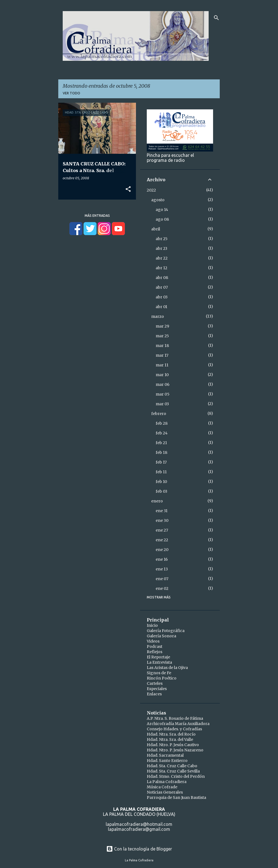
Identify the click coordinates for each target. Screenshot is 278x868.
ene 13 (162, 569)
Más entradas (97, 216)
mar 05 (163, 394)
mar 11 (162, 365)
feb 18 (161, 452)
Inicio (152, 625)
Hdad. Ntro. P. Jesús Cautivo (173, 745)
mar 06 (163, 384)
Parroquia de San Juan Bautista (176, 797)
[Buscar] (216, 18)
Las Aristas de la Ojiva (167, 668)
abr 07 (162, 287)
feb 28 (162, 423)
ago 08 (162, 219)
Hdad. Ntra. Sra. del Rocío (171, 734)
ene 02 (162, 588)
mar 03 (162, 404)
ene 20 (162, 550)
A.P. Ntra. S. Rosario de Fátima (175, 718)
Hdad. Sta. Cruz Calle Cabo (172, 766)
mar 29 (162, 326)
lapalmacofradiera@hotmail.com (139, 824)
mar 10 (162, 375)
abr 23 (161, 248)
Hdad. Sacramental (165, 755)
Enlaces (154, 694)
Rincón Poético (162, 678)
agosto (158, 200)
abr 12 (161, 268)
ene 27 (162, 530)
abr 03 (162, 297)
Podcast (155, 646)
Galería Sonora (161, 636)
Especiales (157, 689)
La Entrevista (159, 662)
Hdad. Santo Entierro (167, 761)
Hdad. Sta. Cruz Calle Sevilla (173, 771)
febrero (159, 414)
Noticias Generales (165, 792)
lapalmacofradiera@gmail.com (139, 829)
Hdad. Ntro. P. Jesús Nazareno (175, 750)
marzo (158, 316)
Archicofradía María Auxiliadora (178, 724)
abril (156, 229)
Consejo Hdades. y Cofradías (174, 729)
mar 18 (162, 346)
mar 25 (162, 336)
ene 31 (162, 511)
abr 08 (162, 278)
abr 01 (161, 307)
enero (157, 501)
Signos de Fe (159, 673)
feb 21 (161, 443)
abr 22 (162, 258)
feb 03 (161, 491)
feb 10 (161, 482)
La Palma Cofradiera (167, 782)
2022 (151, 190)
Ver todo (71, 93)
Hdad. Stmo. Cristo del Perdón (176, 776)
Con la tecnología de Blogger (139, 849)
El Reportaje (158, 657)
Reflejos (155, 652)
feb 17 (161, 462)
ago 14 (162, 210)
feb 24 (162, 433)
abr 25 (162, 239)
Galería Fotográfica (166, 631)
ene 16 (162, 559)
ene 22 (162, 540)
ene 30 (162, 520)
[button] (128, 189)
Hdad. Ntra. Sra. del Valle (170, 739)
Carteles (155, 683)
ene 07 (162, 579)
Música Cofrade (162, 787)
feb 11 (161, 472)
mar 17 (162, 355)
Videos (153, 641)
